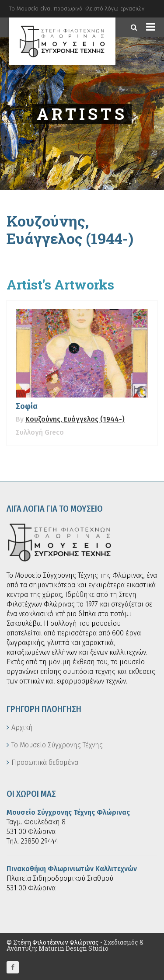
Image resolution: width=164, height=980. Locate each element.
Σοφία (27, 406)
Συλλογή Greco (40, 432)
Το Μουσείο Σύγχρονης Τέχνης (57, 745)
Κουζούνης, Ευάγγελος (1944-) (75, 419)
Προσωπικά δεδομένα (45, 762)
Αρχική (22, 727)
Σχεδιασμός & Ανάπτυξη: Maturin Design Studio (75, 945)
